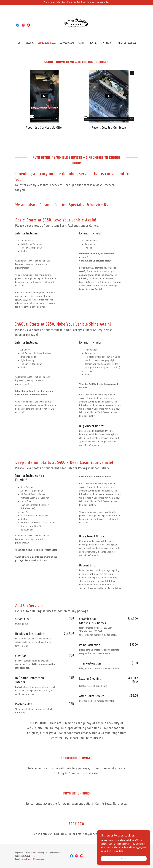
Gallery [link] (82, 43)
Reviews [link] (93, 43)
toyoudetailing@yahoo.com (32, 859)
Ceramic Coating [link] (67, 43)
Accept (124, 859)
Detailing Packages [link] (47, 43)
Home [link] (19, 43)
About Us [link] (30, 43)
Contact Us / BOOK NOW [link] (126, 43)
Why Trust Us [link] (107, 43)
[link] (18, 25)
